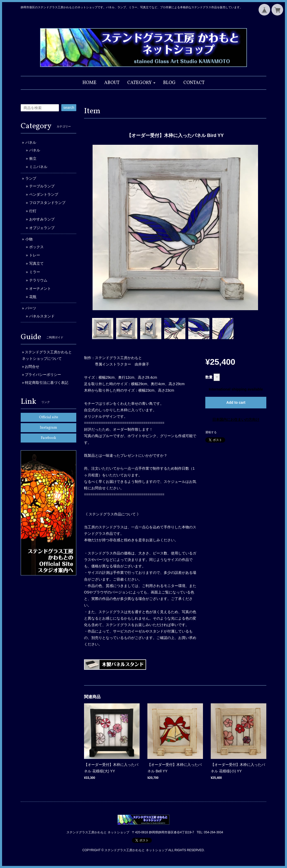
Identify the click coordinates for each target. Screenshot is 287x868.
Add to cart (236, 402)
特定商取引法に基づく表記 (47, 383)
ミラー (35, 272)
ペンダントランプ (44, 194)
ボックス (36, 247)
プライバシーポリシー (43, 375)
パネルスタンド (42, 316)
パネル (31, 142)
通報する (211, 432)
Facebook (48, 438)
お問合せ (32, 367)
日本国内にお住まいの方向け (236, 420)
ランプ (31, 178)
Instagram (48, 428)
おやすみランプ (42, 219)
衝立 (33, 158)
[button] (141, 83)
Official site (49, 417)
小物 (29, 239)
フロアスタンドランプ (47, 203)
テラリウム (38, 280)
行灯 (33, 211)
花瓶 (33, 297)
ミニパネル (38, 167)
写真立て (36, 263)
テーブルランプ (42, 186)
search (69, 108)
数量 (209, 377)
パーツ (31, 308)
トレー (35, 255)
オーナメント (40, 288)
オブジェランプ (42, 228)
